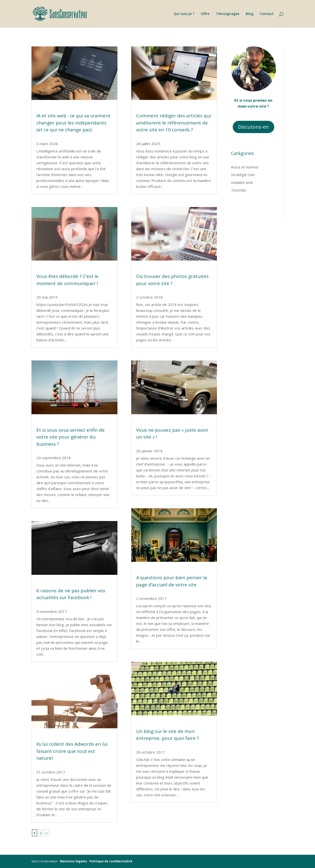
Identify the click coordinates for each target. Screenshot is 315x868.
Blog (250, 14)
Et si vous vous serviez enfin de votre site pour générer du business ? (71, 437)
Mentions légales (73, 861)
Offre (205, 14)
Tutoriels (239, 190)
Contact (267, 14)
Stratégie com (243, 175)
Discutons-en (253, 127)
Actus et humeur (245, 167)
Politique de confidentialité (111, 861)
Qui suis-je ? (184, 14)
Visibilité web (242, 182)
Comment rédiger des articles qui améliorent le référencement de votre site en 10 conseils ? (173, 123)
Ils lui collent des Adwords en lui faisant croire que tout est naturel (72, 751)
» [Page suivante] (47, 833)
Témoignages (228, 14)
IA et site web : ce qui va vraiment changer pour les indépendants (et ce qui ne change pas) (73, 123)
